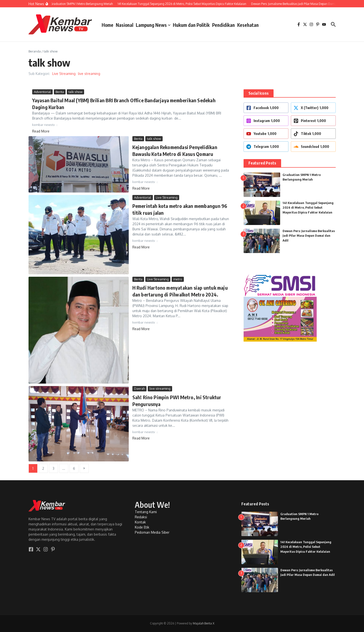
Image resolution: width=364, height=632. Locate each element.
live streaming (89, 74)
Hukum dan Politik (191, 25)
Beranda (35, 51)
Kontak (140, 522)
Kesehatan (248, 25)
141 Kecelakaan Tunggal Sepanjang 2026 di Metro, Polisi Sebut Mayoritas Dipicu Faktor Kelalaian (308, 208)
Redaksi (141, 517)
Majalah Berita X (204, 623)
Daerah (139, 388)
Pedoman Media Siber (152, 532)
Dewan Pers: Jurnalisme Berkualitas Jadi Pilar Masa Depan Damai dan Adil (309, 236)
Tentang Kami (146, 512)
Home (108, 25)
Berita (60, 92)
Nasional (125, 25)
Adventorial (42, 92)
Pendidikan (223, 25)
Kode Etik (142, 527)
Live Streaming (64, 74)
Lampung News (153, 25)
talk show (75, 92)
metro (178, 279)
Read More (41, 131)
